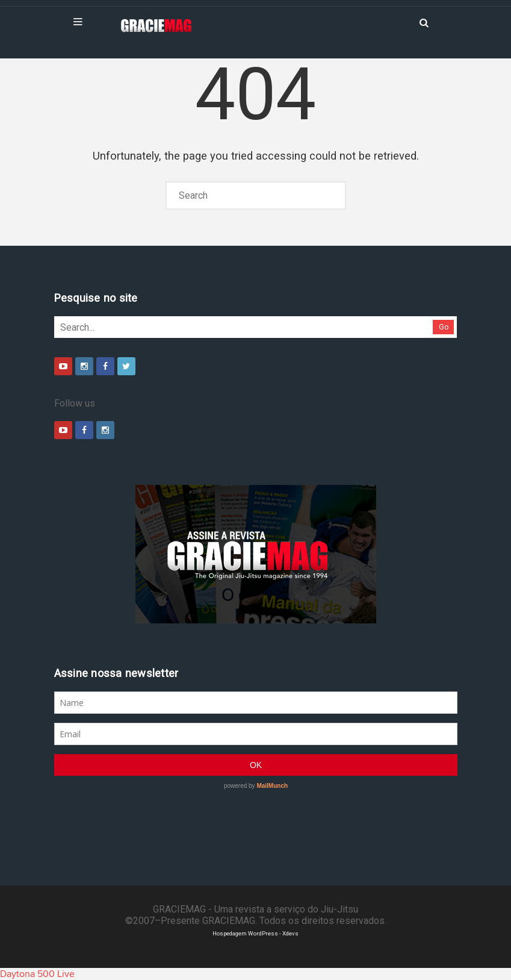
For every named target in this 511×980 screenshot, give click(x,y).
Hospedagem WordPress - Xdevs (255, 933)
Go (444, 327)
